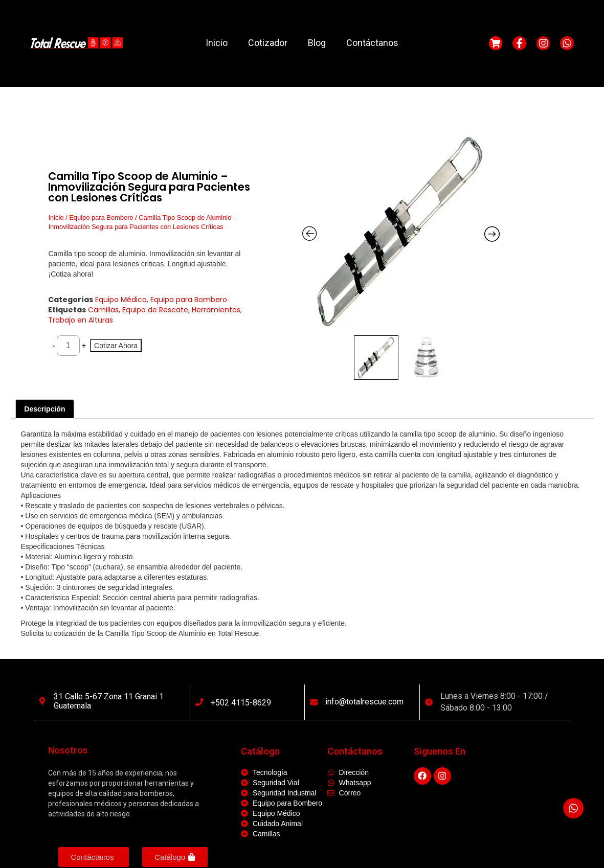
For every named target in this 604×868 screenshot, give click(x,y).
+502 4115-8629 (241, 703)
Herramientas (216, 310)
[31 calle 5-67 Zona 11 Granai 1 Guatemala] (42, 701)
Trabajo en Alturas (81, 320)
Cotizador (268, 43)
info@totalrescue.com (364, 702)
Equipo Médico (121, 300)
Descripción (44, 409)
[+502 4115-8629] (199, 702)
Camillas (103, 310)
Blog (317, 43)
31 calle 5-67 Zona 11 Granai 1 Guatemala (109, 701)
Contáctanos (372, 43)
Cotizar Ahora (116, 346)
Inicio (217, 43)
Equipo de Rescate (155, 310)
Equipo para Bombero (101, 218)
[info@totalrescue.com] (314, 702)
